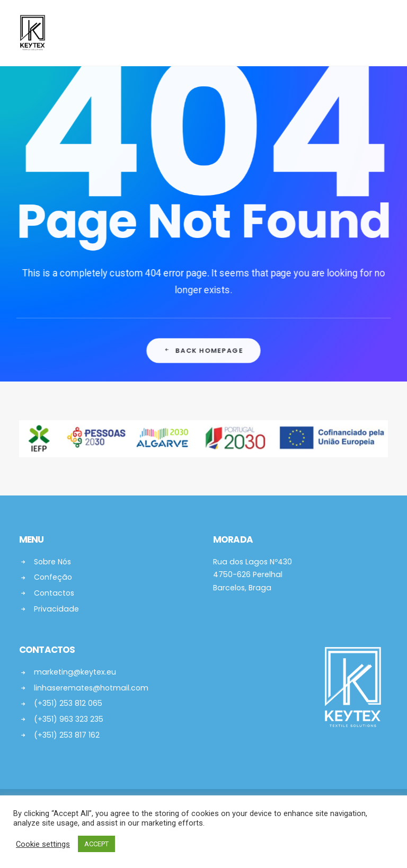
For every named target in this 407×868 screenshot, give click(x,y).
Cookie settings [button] (43, 844)
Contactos (54, 593)
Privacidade (56, 609)
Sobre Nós (52, 562)
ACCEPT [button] (96, 844)
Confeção (53, 577)
